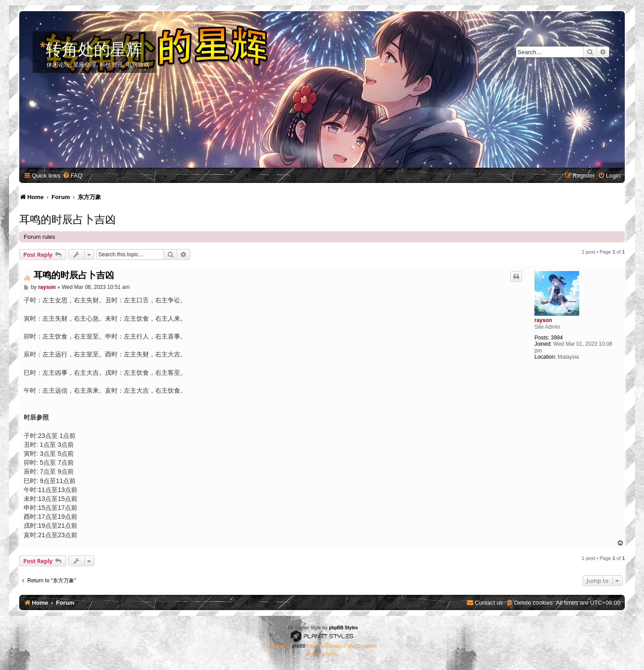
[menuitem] (72, 176)
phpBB (299, 646)
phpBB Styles (343, 628)
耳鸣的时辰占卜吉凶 (68, 218)
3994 (557, 338)
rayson (543, 320)
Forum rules (39, 237)
